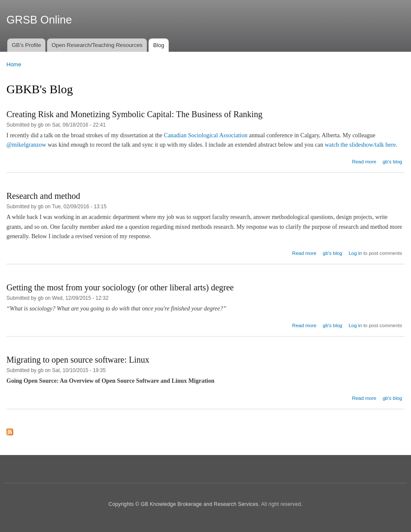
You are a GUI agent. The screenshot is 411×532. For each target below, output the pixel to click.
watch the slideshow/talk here (360, 145)
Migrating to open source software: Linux (78, 360)
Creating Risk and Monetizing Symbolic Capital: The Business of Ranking (134, 114)
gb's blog (393, 162)
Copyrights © (124, 504)
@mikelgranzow (26, 145)
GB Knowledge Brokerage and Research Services (200, 504)
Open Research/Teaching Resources (97, 45)
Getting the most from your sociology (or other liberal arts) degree (120, 287)
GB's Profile (26, 45)
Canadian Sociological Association (206, 135)
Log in (355, 253)
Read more (364, 162)
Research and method (43, 196)
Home (14, 64)
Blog (159, 45)
